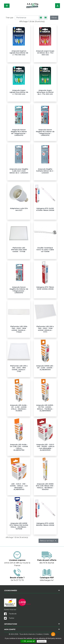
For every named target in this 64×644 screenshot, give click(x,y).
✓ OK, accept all (28, 641)
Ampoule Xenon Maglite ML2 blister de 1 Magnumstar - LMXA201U (45, 132)
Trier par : (10, 18)
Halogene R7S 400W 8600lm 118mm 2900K (45, 524)
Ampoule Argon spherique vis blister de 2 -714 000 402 (45, 92)
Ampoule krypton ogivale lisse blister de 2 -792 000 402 (19, 53)
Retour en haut (48, 541)
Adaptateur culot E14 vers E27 (19, 209)
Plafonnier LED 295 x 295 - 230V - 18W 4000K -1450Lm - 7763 (19, 369)
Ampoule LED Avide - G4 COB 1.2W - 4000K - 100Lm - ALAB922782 (19, 447)
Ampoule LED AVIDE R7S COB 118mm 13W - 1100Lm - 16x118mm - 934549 (45, 487)
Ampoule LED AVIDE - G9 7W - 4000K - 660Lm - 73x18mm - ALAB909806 (45, 408)
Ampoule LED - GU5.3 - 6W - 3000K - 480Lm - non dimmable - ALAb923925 (45, 447)
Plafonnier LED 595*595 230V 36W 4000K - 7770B (19, 250)
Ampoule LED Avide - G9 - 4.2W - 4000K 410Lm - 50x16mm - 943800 (19, 408)
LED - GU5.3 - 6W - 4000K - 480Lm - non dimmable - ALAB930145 (19, 487)
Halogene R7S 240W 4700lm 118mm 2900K (45, 209)
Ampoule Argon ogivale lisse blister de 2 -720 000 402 (19, 92)
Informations (10, 624)
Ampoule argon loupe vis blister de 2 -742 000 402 (45, 53)
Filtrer (54, 18)
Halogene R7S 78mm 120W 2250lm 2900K (45, 288)
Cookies (39, 634)
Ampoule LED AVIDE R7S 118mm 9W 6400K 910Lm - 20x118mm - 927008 (19, 526)
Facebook (10, 614)
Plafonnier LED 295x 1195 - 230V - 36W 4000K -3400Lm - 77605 (19, 329)
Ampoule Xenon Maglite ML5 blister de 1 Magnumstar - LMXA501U (19, 290)
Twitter (9, 618)
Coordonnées (10, 590)
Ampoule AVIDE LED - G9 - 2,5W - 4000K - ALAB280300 (45, 368)
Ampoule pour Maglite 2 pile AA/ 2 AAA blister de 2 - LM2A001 (19, 171)
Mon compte (10, 629)
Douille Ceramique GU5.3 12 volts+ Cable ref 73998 (45, 250)
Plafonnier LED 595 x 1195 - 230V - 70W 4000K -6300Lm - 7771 (45, 329)
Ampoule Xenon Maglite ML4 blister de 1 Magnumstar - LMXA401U (19, 132)
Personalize (42, 641)
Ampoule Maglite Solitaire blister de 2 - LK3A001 (45, 171)
